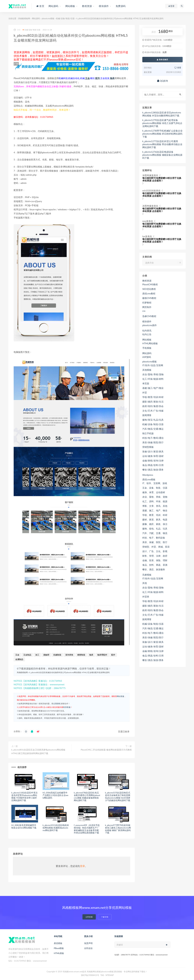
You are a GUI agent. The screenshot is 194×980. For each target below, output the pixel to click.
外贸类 (146, 597)
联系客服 (67, 707)
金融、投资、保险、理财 (155, 560)
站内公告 (147, 334)
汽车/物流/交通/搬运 (153, 429)
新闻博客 (147, 415)
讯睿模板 (147, 575)
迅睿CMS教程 (149, 316)
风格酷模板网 (24, 18)
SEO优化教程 (149, 289)
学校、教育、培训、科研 (155, 515)
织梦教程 (147, 303)
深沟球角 (69, 655)
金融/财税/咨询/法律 (153, 461)
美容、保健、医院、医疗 (155, 542)
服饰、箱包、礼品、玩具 (155, 529)
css (144, 311)
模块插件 (147, 321)
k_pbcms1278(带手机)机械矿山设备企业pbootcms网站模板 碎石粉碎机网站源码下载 (162, 134)
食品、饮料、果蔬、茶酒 (155, 565)
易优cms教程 (149, 293)
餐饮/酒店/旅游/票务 (153, 470)
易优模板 (58, 943)
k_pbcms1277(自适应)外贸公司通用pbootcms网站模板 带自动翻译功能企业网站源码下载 (162, 144)
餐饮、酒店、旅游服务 (154, 569)
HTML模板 (59, 953)
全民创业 (88, 948)
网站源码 (36, 18)
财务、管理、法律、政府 (155, 556)
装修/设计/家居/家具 (153, 451)
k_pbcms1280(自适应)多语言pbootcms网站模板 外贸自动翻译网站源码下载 (162, 114)
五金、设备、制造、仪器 (155, 488)
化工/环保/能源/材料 (153, 379)
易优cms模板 (149, 479)
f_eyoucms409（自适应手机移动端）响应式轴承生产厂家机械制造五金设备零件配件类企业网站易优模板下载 (87, 829)
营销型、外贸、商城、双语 (156, 547)
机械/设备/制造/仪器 (65, 18)
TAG (102, 975)
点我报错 (57, 704)
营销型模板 (148, 447)
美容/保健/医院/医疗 (153, 442)
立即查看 (89, 917)
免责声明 (88, 943)
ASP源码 (147, 357)
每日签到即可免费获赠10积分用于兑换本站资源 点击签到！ (162, 179)
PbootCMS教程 (150, 284)
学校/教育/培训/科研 (153, 397)
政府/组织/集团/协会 (153, 406)
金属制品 (19, 659)
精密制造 (81, 655)
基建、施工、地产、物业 (155, 510)
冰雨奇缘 (147, 175)
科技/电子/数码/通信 (153, 438)
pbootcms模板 (48, 18)
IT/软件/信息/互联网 (153, 365)
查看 (178, 68)
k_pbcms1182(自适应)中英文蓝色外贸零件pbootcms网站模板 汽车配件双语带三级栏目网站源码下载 (25, 796)
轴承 (112, 78)
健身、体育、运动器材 (154, 492)
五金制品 (27, 655)
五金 (87, 78)
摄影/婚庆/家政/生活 (153, 402)
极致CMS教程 (149, 298)
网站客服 (120, 696)
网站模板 (147, 340)
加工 (37, 655)
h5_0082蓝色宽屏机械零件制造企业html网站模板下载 (24, 826)
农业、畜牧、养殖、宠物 (155, 497)
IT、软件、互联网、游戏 (155, 483)
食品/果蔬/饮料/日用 (153, 465)
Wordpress (148, 475)
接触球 (46, 655)
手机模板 (147, 348)
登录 (82, 866)
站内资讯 (147, 330)
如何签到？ (59, 56)
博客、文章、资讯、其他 (155, 506)
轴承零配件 (102, 655)
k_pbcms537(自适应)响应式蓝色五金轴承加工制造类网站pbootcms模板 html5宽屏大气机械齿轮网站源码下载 (118, 796)
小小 (17, 30)
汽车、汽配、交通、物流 (155, 533)
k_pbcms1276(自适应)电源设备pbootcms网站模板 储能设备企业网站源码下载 (162, 155)
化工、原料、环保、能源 (155, 501)
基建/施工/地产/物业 (153, 388)
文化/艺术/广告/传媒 (153, 411)
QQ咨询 (163, 81)
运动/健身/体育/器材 (153, 456)
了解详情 (105, 917)
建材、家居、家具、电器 (155, 519)
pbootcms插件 (150, 325)
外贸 (145, 392)
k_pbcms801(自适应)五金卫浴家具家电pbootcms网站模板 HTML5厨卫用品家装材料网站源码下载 (38, 751)
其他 (145, 583)
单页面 (146, 383)
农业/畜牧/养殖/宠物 (153, 374)
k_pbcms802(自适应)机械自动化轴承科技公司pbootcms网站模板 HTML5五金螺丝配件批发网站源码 (69, 672)
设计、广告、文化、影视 (155, 551)
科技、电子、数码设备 (154, 538)
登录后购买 (162, 59)
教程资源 (147, 281)
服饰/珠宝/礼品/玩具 (153, 420)
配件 (98, 78)
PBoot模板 (59, 948)
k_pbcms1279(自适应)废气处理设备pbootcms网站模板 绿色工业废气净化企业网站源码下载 (162, 123)
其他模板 (147, 370)
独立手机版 (148, 433)
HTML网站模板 (150, 343)
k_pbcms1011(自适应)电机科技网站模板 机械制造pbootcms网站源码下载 (56, 828)
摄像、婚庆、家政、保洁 (155, 524)
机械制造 (57, 655)
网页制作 (147, 307)
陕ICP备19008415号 (90, 975)
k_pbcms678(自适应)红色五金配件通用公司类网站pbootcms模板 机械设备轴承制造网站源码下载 (87, 796)
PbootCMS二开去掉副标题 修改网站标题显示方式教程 (106, 750)
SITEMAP (110, 975)
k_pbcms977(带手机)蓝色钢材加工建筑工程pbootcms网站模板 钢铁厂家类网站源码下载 (118, 829)
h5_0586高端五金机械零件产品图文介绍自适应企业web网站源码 (55, 795)
